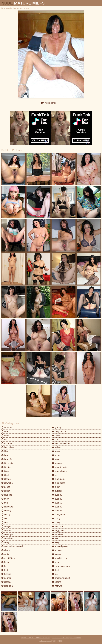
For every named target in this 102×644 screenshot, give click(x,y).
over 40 (57, 499)
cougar (6, 527)
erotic (5, 554)
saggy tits (58, 530)
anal (5, 431)
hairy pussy (59, 431)
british (6, 491)
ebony (6, 550)
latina (56, 455)
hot (55, 439)
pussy (56, 523)
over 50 (57, 503)
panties (57, 511)
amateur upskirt (61, 578)
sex (55, 538)
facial (5, 562)
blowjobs (7, 483)
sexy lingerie (59, 467)
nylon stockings (61, 566)
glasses (6, 582)
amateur (7, 428)
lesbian (57, 463)
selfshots (58, 534)
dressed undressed (12, 546)
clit (4, 519)
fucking (6, 574)
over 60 (57, 507)
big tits (6, 467)
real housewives (61, 443)
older (56, 487)
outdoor (57, 491)
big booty (7, 463)
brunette (7, 495)
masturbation (60, 471)
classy (6, 515)
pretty (56, 519)
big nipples (59, 483)
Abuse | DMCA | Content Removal (35, 638)
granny (57, 428)
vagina (57, 582)
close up (7, 523)
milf (55, 475)
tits (55, 574)
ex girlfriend (8, 558)
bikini (5, 471)
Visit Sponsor (49, 103)
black (5, 475)
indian (56, 447)
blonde (6, 479)
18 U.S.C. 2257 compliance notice (67, 638)
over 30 (57, 495)
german (6, 578)
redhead (57, 527)
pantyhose (58, 515)
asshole (7, 443)
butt (5, 503)
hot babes (8, 447)
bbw (5, 451)
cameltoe (7, 507)
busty (5, 499)
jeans (56, 451)
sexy (56, 542)
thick (56, 570)
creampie (7, 534)
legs (55, 459)
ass (4, 439)
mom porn (58, 479)
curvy (5, 542)
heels (56, 435)
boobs (6, 487)
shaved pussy (60, 546)
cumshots (7, 538)
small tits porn (60, 558)
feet (5, 570)
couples (7, 530)
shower (57, 550)
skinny (56, 554)
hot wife (57, 586)
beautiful (7, 459)
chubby (6, 511)
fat (4, 566)
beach (6, 455)
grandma (7, 586)
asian (5, 435)
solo (55, 562)
